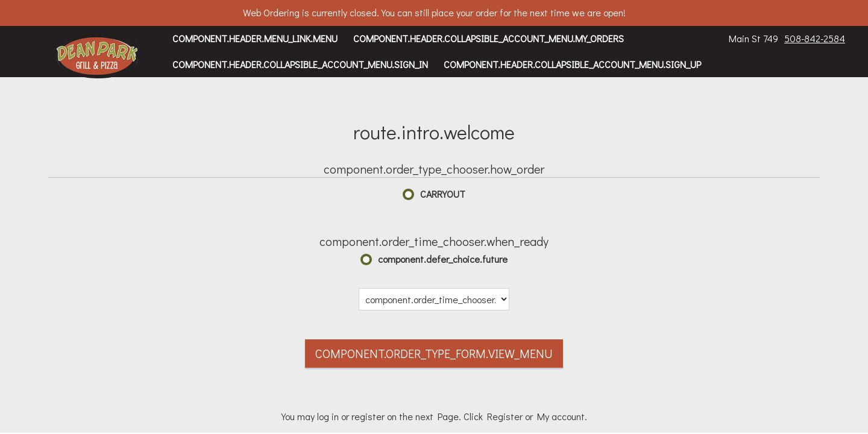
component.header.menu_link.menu (255, 38)
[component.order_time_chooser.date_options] (434, 299)
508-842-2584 (815, 38)
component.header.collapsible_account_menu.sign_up (572, 64)
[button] (97, 57)
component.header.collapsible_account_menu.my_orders (489, 38)
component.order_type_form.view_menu (434, 353)
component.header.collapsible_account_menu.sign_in (300, 64)
